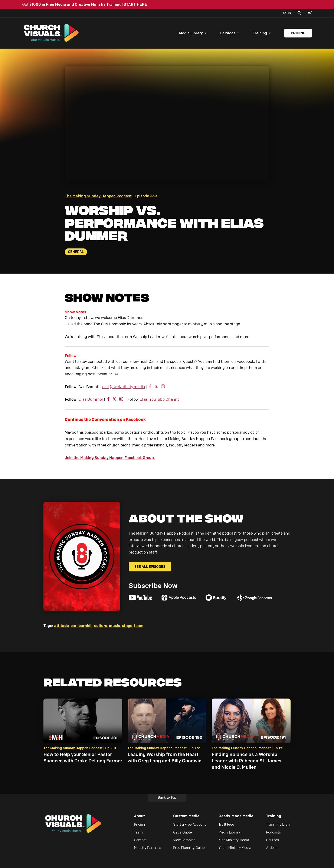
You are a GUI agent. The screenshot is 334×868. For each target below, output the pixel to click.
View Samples (184, 840)
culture (101, 626)
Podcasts (273, 833)
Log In (286, 13)
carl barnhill (81, 626)
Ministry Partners (147, 848)
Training (260, 33)
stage (127, 626)
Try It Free (226, 825)
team (139, 626)
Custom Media (186, 816)
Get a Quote (183, 833)
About (139, 816)
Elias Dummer (91, 400)
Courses (272, 840)
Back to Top (167, 798)
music (114, 626)
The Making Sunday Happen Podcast (98, 197)
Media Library (191, 33)
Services (228, 33)
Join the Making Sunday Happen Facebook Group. (110, 458)
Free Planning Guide (189, 848)
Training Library (278, 825)
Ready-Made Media (236, 816)
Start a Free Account (189, 825)
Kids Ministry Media (234, 840)
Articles (272, 848)
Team (138, 833)
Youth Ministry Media (235, 848)
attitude (61, 626)
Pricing (298, 33)
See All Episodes (150, 567)
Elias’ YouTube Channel (160, 400)
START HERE (135, 4)
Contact (140, 840)
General (76, 252)
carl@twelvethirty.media (124, 387)
